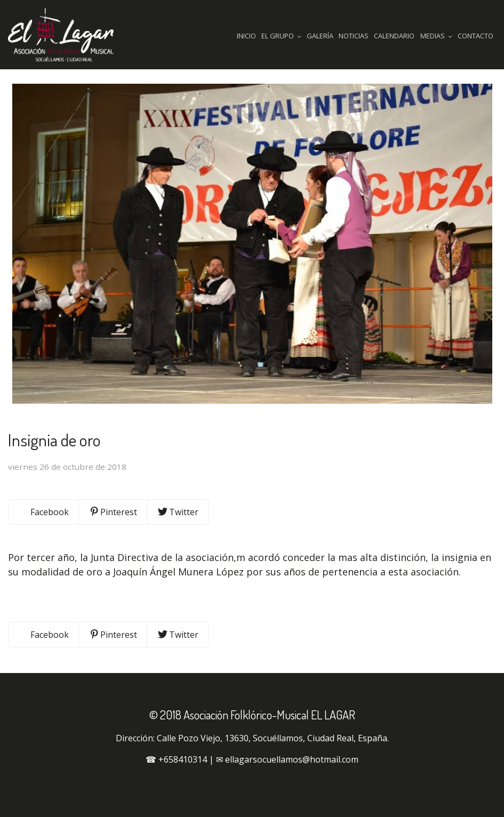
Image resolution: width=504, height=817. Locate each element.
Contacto (475, 36)
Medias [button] (436, 36)
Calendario (394, 36)
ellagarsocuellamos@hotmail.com (292, 759)
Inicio (246, 36)
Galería (320, 36)
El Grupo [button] (281, 36)
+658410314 (183, 759)
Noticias (354, 36)
